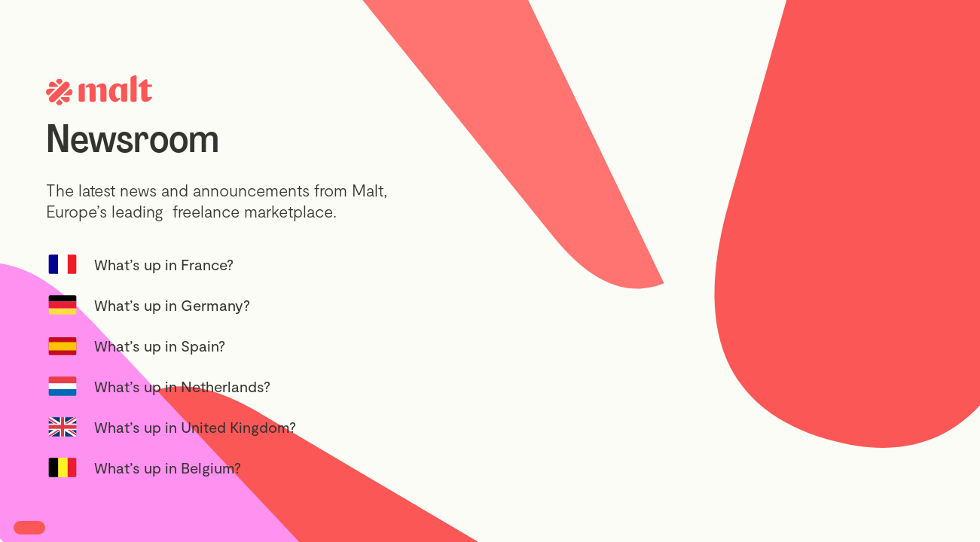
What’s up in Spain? (160, 346)
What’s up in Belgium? (168, 467)
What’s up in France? (164, 264)
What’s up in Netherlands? (182, 386)
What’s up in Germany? (172, 305)
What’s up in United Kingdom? (195, 427)
